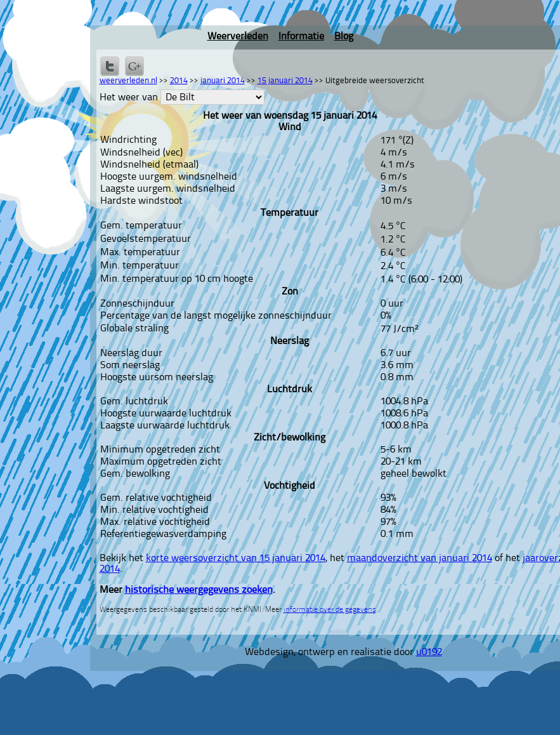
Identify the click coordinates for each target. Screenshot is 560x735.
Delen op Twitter (110, 66)
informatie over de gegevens (330, 610)
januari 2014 (223, 81)
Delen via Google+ (134, 66)
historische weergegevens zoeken (199, 590)
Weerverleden (238, 37)
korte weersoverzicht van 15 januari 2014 (236, 559)
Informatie (301, 37)
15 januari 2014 (285, 81)
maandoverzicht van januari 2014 (420, 559)
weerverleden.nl (128, 81)
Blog (344, 37)
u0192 (429, 652)
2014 (179, 81)
